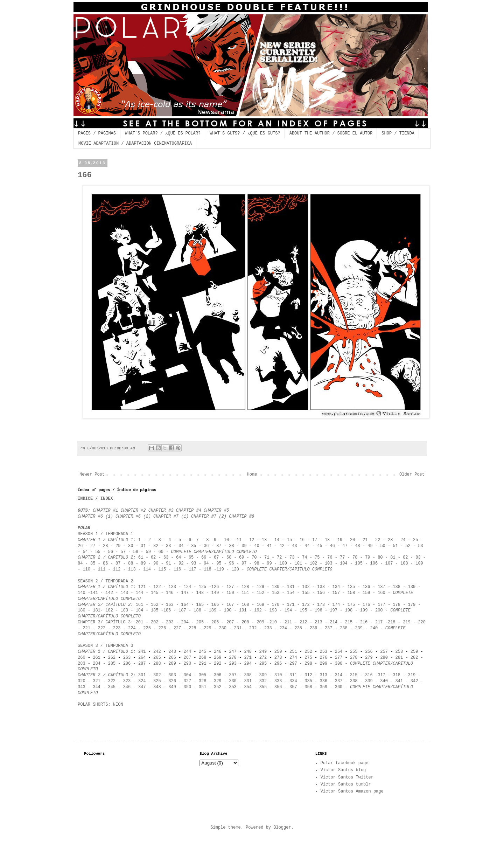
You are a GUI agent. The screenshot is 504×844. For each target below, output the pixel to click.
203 (170, 622)
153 (276, 593)
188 (197, 610)
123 (172, 587)
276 (324, 658)
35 (194, 546)
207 (230, 622)
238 (344, 628)
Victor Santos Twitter (347, 777)
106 (374, 563)
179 (410, 605)
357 (293, 687)
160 (381, 593)
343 (83, 687)
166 (215, 605)
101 (298, 563)
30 (131, 546)
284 (97, 664)
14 (277, 540)
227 (177, 628)
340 (383, 681)
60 (161, 552)
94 (206, 563)
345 (112, 687)
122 (157, 587)
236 (314, 628)
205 (199, 622)
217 (379, 622)
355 (263, 687)
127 (230, 587)
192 (258, 610)
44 (307, 546)
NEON (118, 705)
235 (298, 628)
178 (397, 605)
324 (142, 681)
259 (416, 652)
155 (306, 593)
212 (303, 622)
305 (203, 675)
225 (147, 628)
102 (314, 563)
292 (218, 664)
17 (315, 540)
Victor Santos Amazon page (352, 791)
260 (82, 658)
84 (80, 563)
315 (354, 675)
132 (306, 587)
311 (293, 675)
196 (318, 610)
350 (188, 687)
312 (308, 675)
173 (321, 605)
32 (156, 546)
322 (112, 681)
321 (97, 681)
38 (231, 546)
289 (172, 664)
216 (363, 622)
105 (359, 563)
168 (245, 605)
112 (117, 569)
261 (97, 658)
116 (177, 569)
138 (397, 587)
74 (304, 558)
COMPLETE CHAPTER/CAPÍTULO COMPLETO (214, 552)
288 (157, 664)
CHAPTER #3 (161, 511)
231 (238, 628)
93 (194, 563)
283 (82, 664)
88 (131, 563)
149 (215, 593)
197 (334, 610)
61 (141, 558)
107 (389, 563)
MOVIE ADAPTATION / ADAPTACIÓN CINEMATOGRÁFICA (135, 144)
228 (192, 628)
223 (117, 628)
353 (232, 687)
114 (147, 569)
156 (321, 593)
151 (245, 593)
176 (366, 605)
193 (273, 610)
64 (178, 558)
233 (268, 628)
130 (276, 587)
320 (82, 681)
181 (97, 610)
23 (390, 540)
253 (323, 652)
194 (288, 610)
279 (369, 658)
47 (345, 546)
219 (407, 622)
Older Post (412, 475)
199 (364, 610)
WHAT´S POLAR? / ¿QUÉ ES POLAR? (163, 133)
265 (157, 658)
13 (264, 540)
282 (414, 658)
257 (384, 652)
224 (132, 628)
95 (219, 563)
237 (329, 628)
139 (412, 587)
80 (380, 558)
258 (399, 652)
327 (188, 681)
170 (276, 605)
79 (367, 558)
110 (85, 569)
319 (412, 675)
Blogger (282, 828)
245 (203, 652)
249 (263, 652)
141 (94, 593)
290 (188, 664)
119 (220, 569)
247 (233, 652)
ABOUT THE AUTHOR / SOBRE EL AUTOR (331, 133)
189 (213, 610)
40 (257, 546)
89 (143, 563)
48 (357, 546)
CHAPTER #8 (241, 517)
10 (226, 540)
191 (243, 610)
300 (339, 664)
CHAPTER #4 (189, 511)
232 (253, 628)
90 (156, 563)
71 (266, 558)
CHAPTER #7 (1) (172, 517)
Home (252, 475)
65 (191, 558)
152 (262, 593)
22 (378, 540)
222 (100, 628)
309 (263, 675)
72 (279, 558)
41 (269, 546)
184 (140, 610)
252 (308, 652)
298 (308, 664)
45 (320, 546)
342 (414, 681)
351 (201, 687)
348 (157, 687)
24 (403, 540)
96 (231, 563)
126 (215, 587)
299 (324, 664)
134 (336, 587)
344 (97, 687)
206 (215, 622)
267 (188, 658)
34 (181, 546)
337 (339, 681)
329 (218, 681)
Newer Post (92, 475)
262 (112, 658)
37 (220, 546)
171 (291, 605)
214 (334, 622)
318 (397, 675)
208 (245, 622)
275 (308, 658)
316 (369, 675)
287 (142, 664)
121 (142, 587)
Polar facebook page (345, 763)
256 (369, 652)
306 (218, 675)
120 (235, 569)
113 (132, 569)
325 (157, 681)
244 (188, 652)
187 (182, 610)
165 (201, 605)
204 (185, 622)
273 (278, 658)
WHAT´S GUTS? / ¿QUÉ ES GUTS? (245, 133)
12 (252, 540)
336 (324, 681)
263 (127, 658)
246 (218, 652)
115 (162, 569)
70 (254, 558)
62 (153, 558)
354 (248, 687)
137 (381, 587)
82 (405, 558)
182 (109, 610)
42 (283, 546)
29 (118, 546)
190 (228, 610)
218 (392, 622)
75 (317, 558)
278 (354, 658)
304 (188, 675)
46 (332, 546)
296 (278, 664)
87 (117, 563)
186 (167, 610)
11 (239, 540)
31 (143, 546)
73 (292, 558)
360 (339, 687)
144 (140, 593)
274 (293, 658)
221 (86, 628)
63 (166, 558)
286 (127, 664)
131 (291, 587)
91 (168, 563)
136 (366, 587)
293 (233, 664)
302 (157, 675)
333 (277, 681)
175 (351, 605)
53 (420, 546)
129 (260, 587)
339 (369, 681)
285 (112, 664)
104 (344, 563)
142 (109, 593)
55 (98, 552)
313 (323, 675)
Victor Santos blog (343, 770)
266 (172, 658)
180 (82, 610)
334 (292, 681)
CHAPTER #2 (134, 511)
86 (105, 563)
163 (170, 605)
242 (157, 652)
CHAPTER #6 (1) (95, 517)
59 (148, 552)
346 (127, 687)
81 (393, 558)
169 (260, 605)
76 (331, 558)
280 (384, 658)
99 (269, 563)
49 (371, 546)
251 (293, 652)
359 (324, 687)
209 (260, 622)
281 (399, 658)
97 (244, 563)
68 (229, 558)
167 (230, 605)
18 (327, 540)
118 (208, 569)
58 (137, 552)
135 (351, 587)
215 (349, 622)
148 (200, 593)
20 (352, 540)
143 (124, 593)
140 (82, 593)
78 (355, 558)
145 (155, 593)
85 (93, 563)
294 (248, 664)
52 (408, 546)
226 (162, 628)
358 (308, 687)
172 (307, 605)
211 (288, 622)
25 (415, 540)
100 (283, 563)
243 (172, 652)
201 (140, 622)
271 (247, 658)
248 (248, 652)
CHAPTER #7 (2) (209, 517)
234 (283, 628)
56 (110, 552)
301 (142, 675)
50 (383, 546)
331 (248, 681)
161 (140, 605)
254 (339, 652)
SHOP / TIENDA (398, 133)
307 (233, 675)
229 (208, 628)
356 (278, 687)
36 (208, 546)
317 (381, 675)
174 (336, 605)
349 (172, 687)
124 (188, 587)
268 (203, 658)
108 (404, 563)
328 (203, 681)
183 (124, 610)
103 (329, 563)
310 (278, 675)
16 (302, 540)
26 (80, 546)
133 (321, 587)
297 (293, 664)
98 (257, 563)
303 (172, 675)
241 (142, 652)
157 (336, 593)
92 (181, 563)
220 (422, 622)
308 (248, 675)
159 (368, 593)
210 (273, 622)
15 (291, 540)
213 (320, 622)
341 (399, 681)
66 (204, 558)
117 (192, 569)
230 (223, 628)
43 (294, 546)
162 (155, 605)
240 (374, 628)
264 (142, 658)
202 (153, 622)
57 (123, 552)
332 (263, 681)
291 (203, 664)
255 (354, 652)
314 (339, 675)
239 (359, 628)
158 (351, 593)
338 (354, 681)
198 (349, 610)
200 (379, 610)
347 (142, 687)
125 (203, 587)
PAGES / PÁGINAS (97, 133)
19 (340, 540)
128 (245, 587)
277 (339, 658)
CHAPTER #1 (105, 511)
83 (418, 558)
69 (241, 558)
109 (419, 563)
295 (263, 664)
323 (127, 681)
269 (218, 658)
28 (105, 546)
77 (342, 558)
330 (233, 681)
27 (94, 546)
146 (170, 593)
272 (263, 658)
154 (291, 593)
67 (215, 558)
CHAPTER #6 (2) (133, 517)
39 (244, 546)
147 (185, 593)
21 (365, 540)
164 (185, 605)
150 (230, 593)
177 (381, 605)
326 (172, 681)
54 (85, 552)
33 (168, 546)
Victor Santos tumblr (346, 784)
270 (234, 658)
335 (308, 681)
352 (218, 687)
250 (278, 652)
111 (102, 569)
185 (155, 610)
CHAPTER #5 (216, 511)
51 (395, 546)
